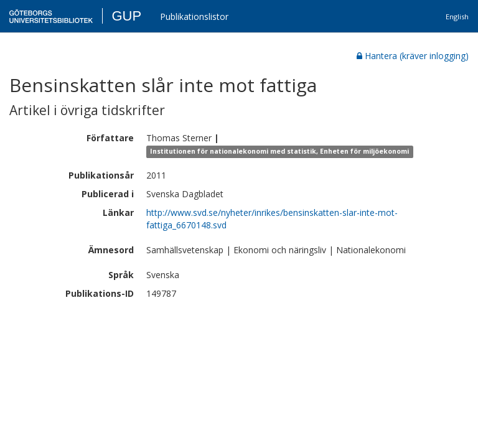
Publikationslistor (194, 16)
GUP (126, 16)
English (457, 16)
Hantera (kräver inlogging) (413, 56)
